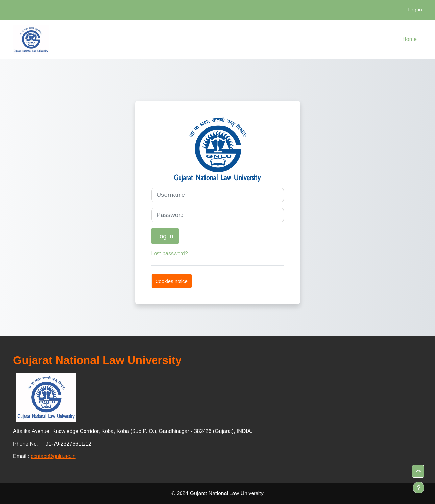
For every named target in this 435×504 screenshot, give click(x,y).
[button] (418, 471)
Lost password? (170, 253)
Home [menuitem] (410, 39)
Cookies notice (172, 281)
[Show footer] (419, 488)
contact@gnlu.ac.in (53, 456)
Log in (415, 10)
